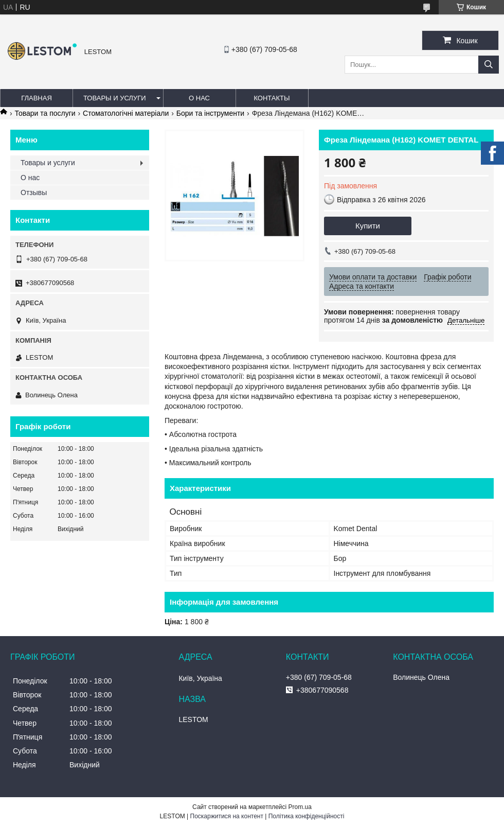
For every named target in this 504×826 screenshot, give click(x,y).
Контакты (272, 98)
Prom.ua (300, 807)
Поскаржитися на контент (227, 816)
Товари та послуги (45, 113)
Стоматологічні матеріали (126, 113)
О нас (199, 98)
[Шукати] (489, 65)
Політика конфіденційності (307, 816)
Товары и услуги (115, 98)
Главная (37, 98)
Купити (368, 226)
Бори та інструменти (211, 113)
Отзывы (34, 192)
